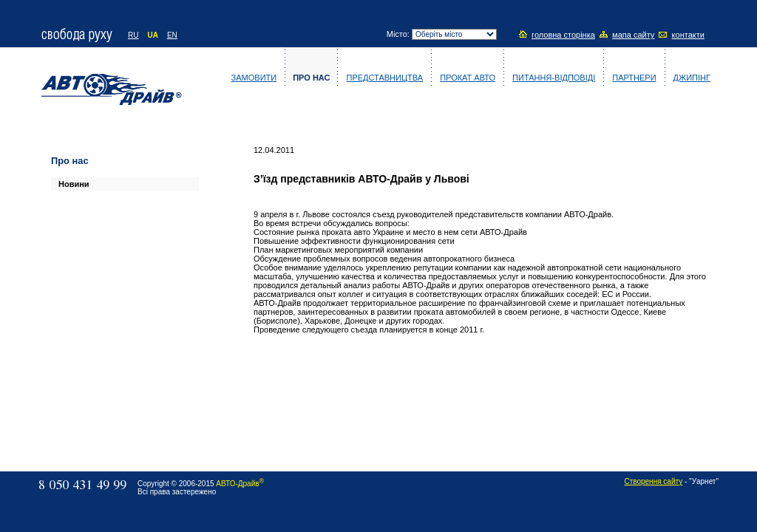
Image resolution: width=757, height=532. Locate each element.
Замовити (254, 78)
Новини (74, 184)
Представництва (384, 78)
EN (172, 35)
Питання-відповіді (554, 78)
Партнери (634, 78)
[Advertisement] (95, 301)
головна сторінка (563, 35)
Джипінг (692, 78)
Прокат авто (468, 78)
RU (133, 35)
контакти (688, 35)
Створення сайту (653, 481)
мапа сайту (633, 35)
